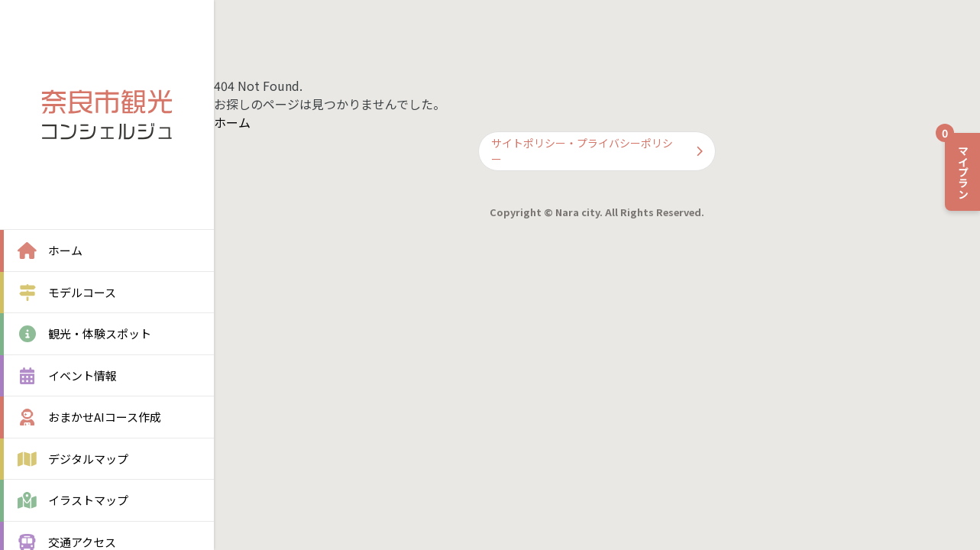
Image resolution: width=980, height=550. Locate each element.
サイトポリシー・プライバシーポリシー (597, 151)
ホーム (232, 122)
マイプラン (958, 166)
